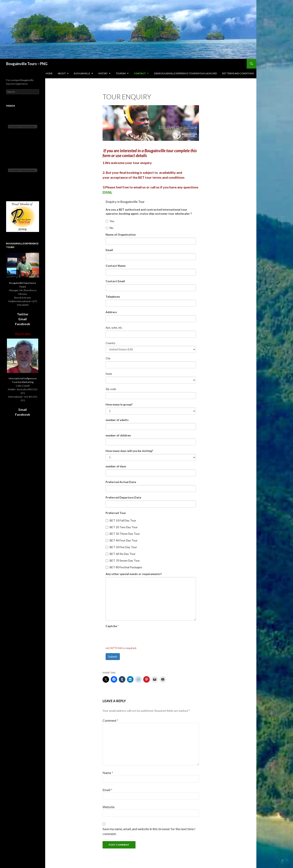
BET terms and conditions (238, 73)
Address (111, 312)
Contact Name (116, 266)
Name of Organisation (121, 234)
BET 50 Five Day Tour (121, 547)
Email (109, 250)
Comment (110, 720)
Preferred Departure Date (123, 497)
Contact (140, 73)
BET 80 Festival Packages (124, 567)
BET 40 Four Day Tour (122, 540)
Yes (110, 221)
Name (108, 773)
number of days (116, 466)
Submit (113, 656)
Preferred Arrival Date (121, 482)
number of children (118, 435)
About (62, 73)
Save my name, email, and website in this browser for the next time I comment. (149, 831)
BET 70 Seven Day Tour (123, 560)
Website (109, 807)
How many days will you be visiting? (129, 451)
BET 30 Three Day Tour (123, 534)
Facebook (23, 324)
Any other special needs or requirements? (134, 574)
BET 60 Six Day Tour (121, 554)
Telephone (113, 297)
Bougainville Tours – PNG (27, 64)
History (103, 73)
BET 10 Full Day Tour (121, 520)
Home (49, 73)
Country (110, 343)
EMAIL (107, 192)
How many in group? (119, 404)
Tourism (121, 73)
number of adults (117, 420)
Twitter (23, 314)
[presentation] (137, 637)
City (108, 358)
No (109, 228)
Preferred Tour (116, 513)
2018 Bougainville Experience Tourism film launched (185, 73)
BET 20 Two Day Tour (122, 527)
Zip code (111, 389)
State (109, 374)
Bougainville (82, 73)
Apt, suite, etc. (114, 328)
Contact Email (115, 281)
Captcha (112, 626)
